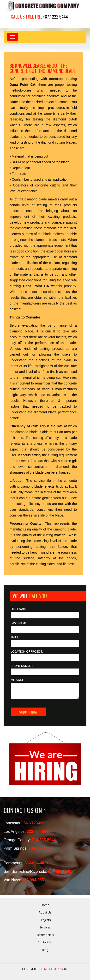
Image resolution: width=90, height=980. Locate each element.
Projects (45, 920)
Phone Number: (22, 666)
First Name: (19, 609)
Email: (15, 637)
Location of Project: (27, 652)
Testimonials (45, 935)
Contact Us (45, 942)
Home (45, 905)
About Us (45, 912)
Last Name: (19, 623)
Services (45, 927)
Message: (18, 680)
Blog (45, 950)
